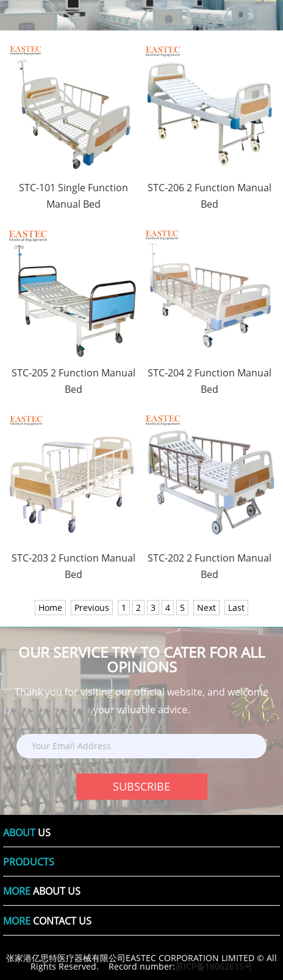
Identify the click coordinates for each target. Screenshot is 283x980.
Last (236, 608)
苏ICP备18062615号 (214, 966)
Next (206, 608)
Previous (92, 608)
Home (50, 608)
